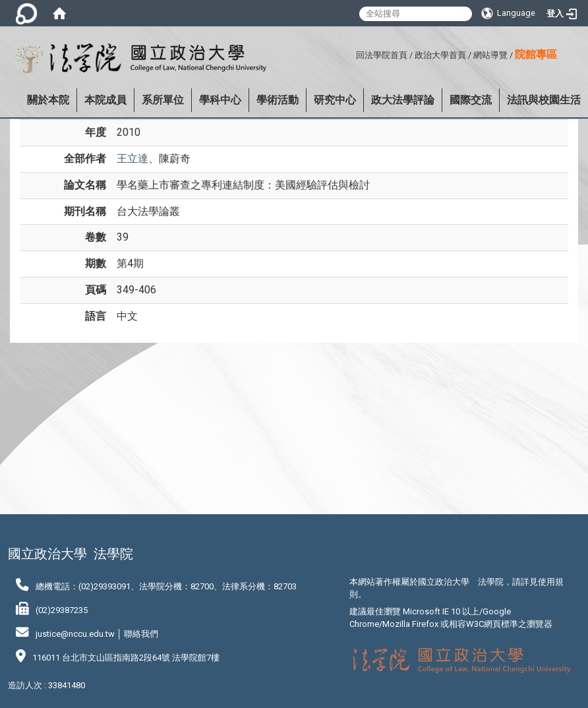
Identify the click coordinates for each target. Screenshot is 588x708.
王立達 (132, 159)
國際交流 (471, 100)
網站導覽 (490, 55)
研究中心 (335, 100)
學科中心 (220, 100)
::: (351, 53)
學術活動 (278, 100)
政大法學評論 (403, 100)
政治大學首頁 (440, 55)
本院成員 (105, 100)
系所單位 (163, 100)
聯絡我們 (141, 634)
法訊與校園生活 (544, 100)
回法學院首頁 (382, 55)
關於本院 (48, 100)
